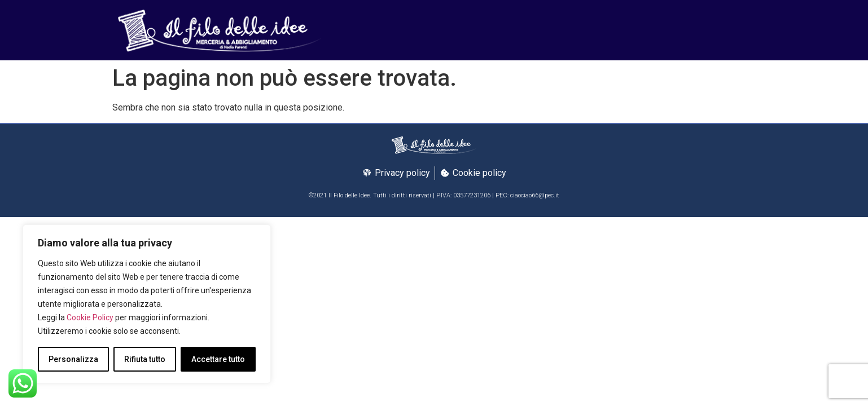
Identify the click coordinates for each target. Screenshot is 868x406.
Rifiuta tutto (145, 359)
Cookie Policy (90, 317)
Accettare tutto (218, 359)
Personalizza (73, 359)
